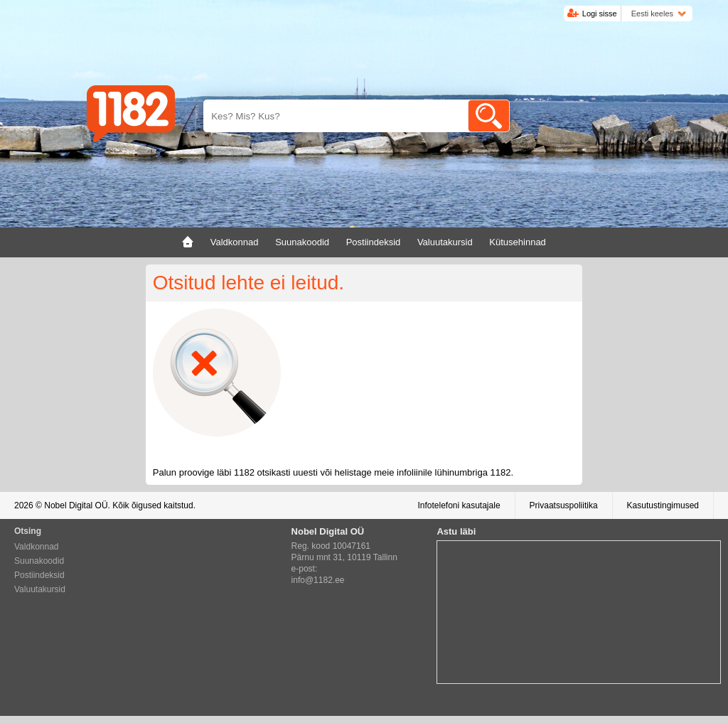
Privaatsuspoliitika (564, 505)
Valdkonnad (37, 547)
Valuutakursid (40, 589)
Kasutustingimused (663, 505)
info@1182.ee (318, 580)
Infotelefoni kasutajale (459, 505)
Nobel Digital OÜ (76, 505)
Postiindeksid (39, 575)
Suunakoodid (39, 561)
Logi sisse (600, 14)
